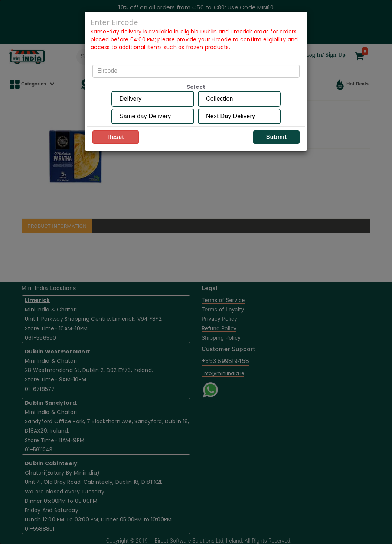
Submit (277, 137)
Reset (116, 137)
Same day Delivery (145, 116)
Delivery (131, 99)
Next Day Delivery (231, 116)
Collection (220, 99)
